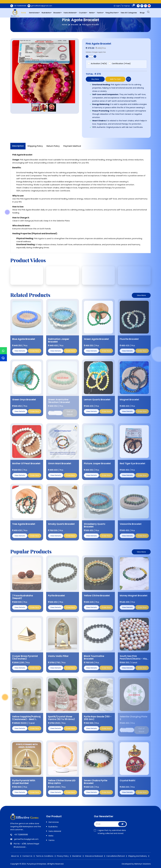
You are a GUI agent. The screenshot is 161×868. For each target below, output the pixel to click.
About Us (15, 856)
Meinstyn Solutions (143, 864)
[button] (73, 72)
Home (23, 13)
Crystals (82, 13)
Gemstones (34, 13)
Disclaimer (77, 856)
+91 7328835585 (21, 835)
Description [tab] (18, 146)
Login (117, 6)
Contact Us (27, 856)
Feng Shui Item (112, 13)
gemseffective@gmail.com (26, 839)
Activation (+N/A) (99, 64)
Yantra (100, 13)
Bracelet (57, 13)
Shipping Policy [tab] (35, 146)
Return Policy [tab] (53, 146)
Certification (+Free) (121, 64)
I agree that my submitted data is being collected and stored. (110, 832)
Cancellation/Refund (115, 856)
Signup (126, 6)
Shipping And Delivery (138, 856)
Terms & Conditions (45, 856)
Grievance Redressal (94, 856)
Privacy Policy (63, 856)
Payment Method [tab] (72, 146)
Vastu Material (70, 13)
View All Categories (129, 13)
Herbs (91, 13)
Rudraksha (46, 13)
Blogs (142, 13)
